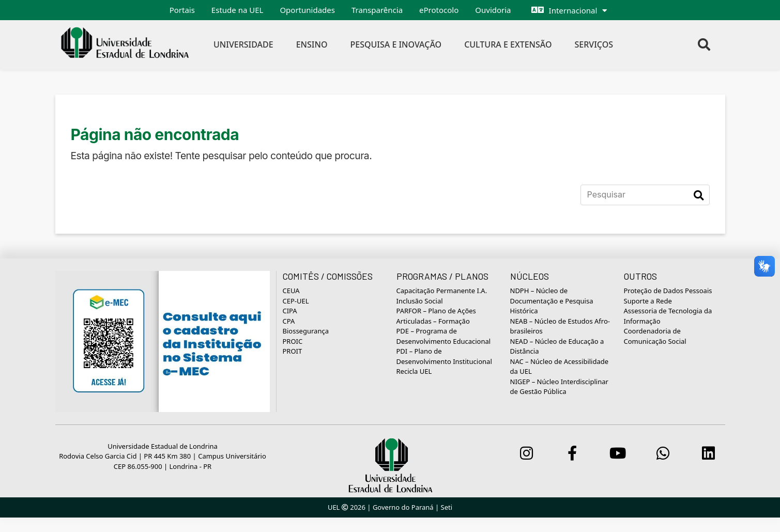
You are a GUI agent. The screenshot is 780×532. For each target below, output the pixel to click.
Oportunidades (307, 10)
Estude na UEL (238, 10)
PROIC (293, 341)
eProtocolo (439, 10)
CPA (289, 321)
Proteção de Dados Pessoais (668, 291)
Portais (182, 10)
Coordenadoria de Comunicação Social (655, 336)
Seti (447, 507)
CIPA (290, 311)
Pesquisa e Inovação (396, 44)
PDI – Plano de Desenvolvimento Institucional (444, 356)
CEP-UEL (296, 301)
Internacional (573, 10)
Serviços (594, 44)
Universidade (243, 44)
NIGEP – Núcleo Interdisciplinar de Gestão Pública (559, 387)
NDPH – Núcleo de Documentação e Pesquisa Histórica (552, 301)
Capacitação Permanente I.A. (442, 291)
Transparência (377, 10)
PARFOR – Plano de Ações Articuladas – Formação (436, 316)
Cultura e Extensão (508, 44)
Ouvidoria (493, 10)
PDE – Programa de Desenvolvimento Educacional (444, 336)
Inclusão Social (420, 301)
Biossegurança (306, 331)
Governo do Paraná (403, 507)
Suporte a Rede (648, 301)
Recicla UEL (414, 371)
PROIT (293, 351)
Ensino (312, 44)
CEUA (291, 291)
